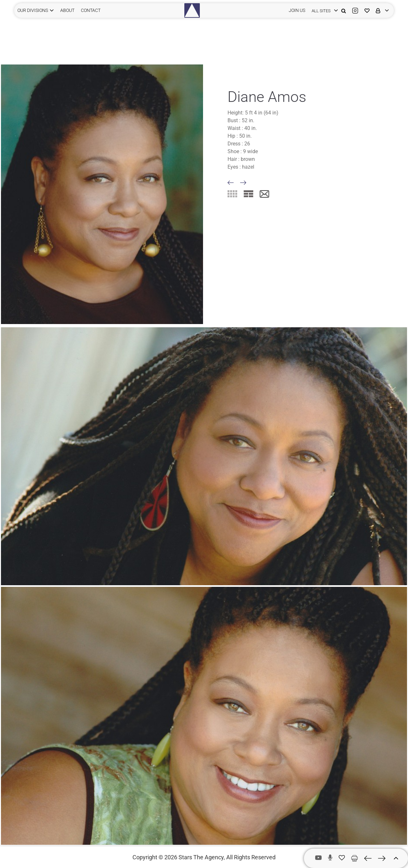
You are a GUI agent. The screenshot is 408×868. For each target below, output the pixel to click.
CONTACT (91, 10)
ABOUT (67, 10)
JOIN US (297, 10)
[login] (323, 10)
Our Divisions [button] (33, 10)
